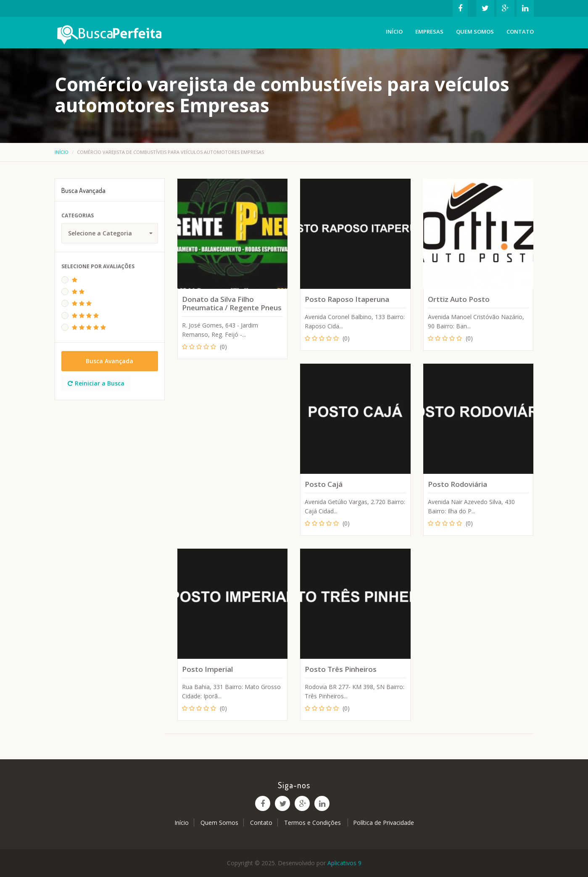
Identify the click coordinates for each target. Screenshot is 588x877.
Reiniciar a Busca (96, 383)
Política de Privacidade (384, 823)
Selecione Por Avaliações (98, 266)
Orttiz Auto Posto (459, 299)
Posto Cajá (324, 484)
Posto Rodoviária (457, 484)
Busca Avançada (109, 361)
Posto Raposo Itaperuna (347, 299)
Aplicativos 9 (344, 863)
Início (394, 32)
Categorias (78, 215)
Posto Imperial (207, 669)
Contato (520, 32)
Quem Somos (475, 32)
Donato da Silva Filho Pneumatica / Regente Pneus (232, 303)
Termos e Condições (313, 823)
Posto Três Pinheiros (341, 669)
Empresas (429, 32)
